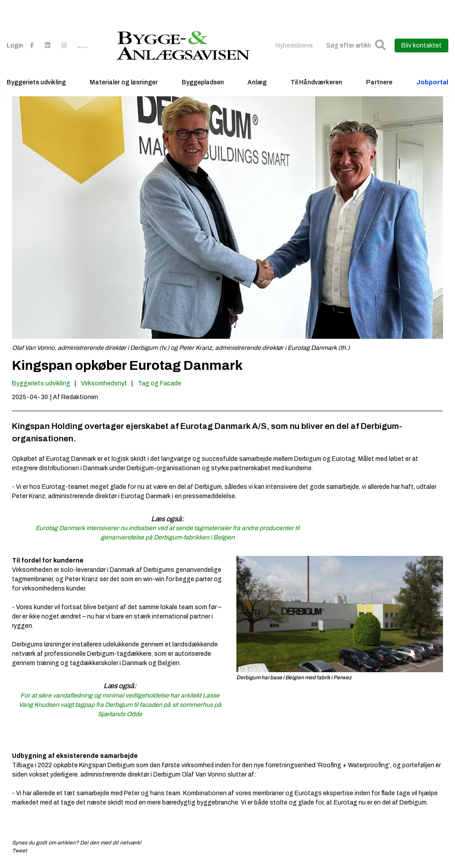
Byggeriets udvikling (36, 82)
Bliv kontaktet (421, 46)
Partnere (379, 82)
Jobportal (432, 82)
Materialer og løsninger (124, 82)
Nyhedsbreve (294, 46)
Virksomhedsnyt (104, 383)
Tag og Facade (160, 383)
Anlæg (257, 82)
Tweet (20, 851)
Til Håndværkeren (316, 82)
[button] (380, 46)
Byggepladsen (203, 82)
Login (15, 46)
